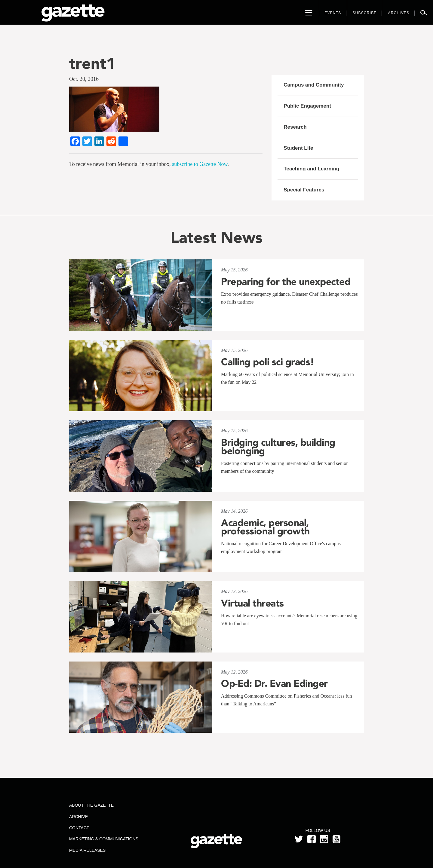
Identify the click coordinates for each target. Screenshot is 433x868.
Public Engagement (307, 106)
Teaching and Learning (311, 169)
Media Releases (87, 850)
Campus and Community (314, 85)
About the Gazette (91, 805)
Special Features (304, 190)
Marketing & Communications (104, 839)
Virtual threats (252, 603)
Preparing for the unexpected (286, 282)
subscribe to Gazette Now (200, 164)
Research (295, 127)
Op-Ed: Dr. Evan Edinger (274, 683)
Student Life (298, 148)
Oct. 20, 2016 (84, 79)
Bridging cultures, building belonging (278, 447)
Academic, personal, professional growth (265, 527)
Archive (78, 817)
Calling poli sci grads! (268, 362)
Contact (79, 828)
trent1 (92, 63)
